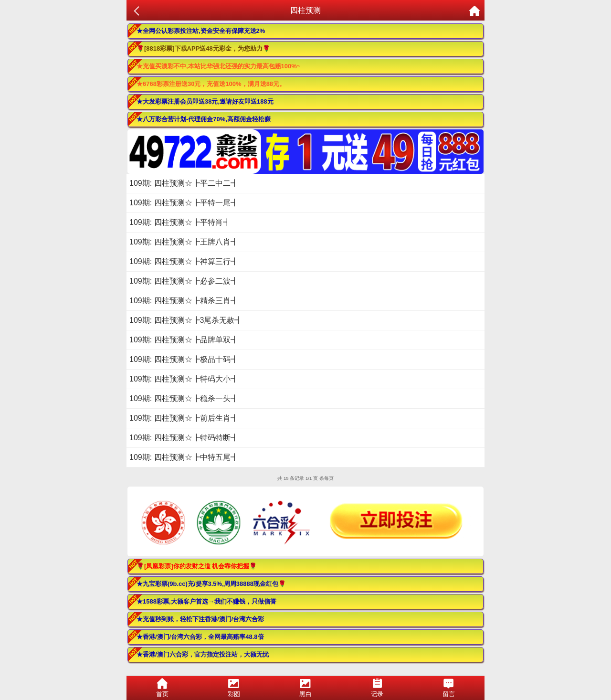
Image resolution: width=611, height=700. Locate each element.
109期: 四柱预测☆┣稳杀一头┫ (184, 398)
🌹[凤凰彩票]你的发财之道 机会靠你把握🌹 (197, 566)
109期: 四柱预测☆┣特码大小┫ (184, 379)
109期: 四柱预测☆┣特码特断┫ (184, 438)
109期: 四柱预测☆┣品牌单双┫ (184, 340)
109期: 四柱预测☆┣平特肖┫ (180, 222)
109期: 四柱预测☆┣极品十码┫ (184, 359)
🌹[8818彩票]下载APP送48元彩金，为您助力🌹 (203, 48)
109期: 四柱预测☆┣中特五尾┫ (184, 457)
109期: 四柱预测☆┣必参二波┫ (184, 281)
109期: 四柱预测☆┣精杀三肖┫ (184, 301)
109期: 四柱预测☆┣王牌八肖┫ (184, 242)
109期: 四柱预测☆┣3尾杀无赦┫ (186, 320)
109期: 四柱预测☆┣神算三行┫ (184, 261)
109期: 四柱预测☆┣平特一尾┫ (184, 203)
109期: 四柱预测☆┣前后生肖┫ (184, 418)
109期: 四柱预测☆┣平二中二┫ (184, 183)
